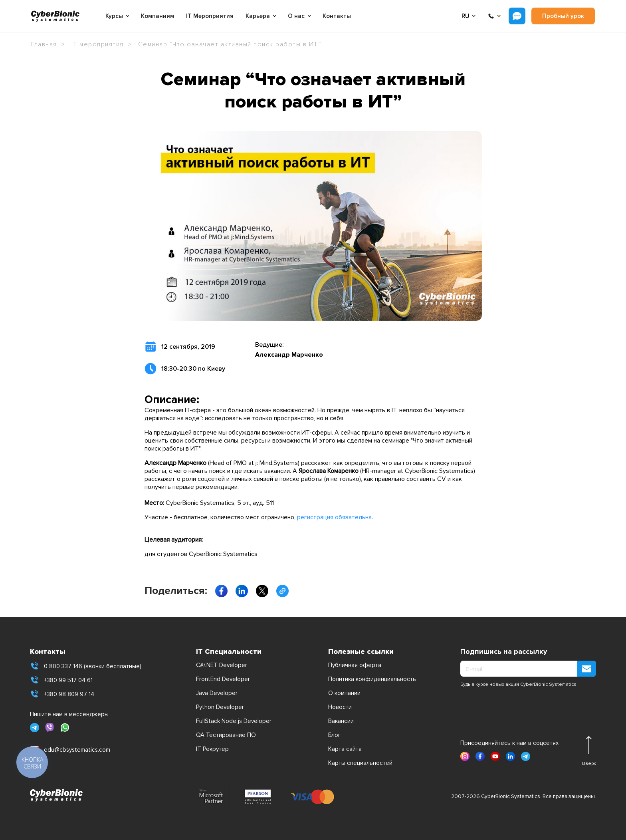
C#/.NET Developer (222, 665)
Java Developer (217, 693)
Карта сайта (345, 749)
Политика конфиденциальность (372, 679)
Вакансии (341, 721)
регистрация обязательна (334, 517)
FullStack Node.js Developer (234, 721)
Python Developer (220, 707)
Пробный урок (563, 16)
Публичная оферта (355, 665)
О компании (344, 693)
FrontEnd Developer (223, 679)
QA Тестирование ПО (226, 735)
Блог (334, 735)
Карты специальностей (360, 763)
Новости (340, 707)
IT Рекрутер (212, 749)
